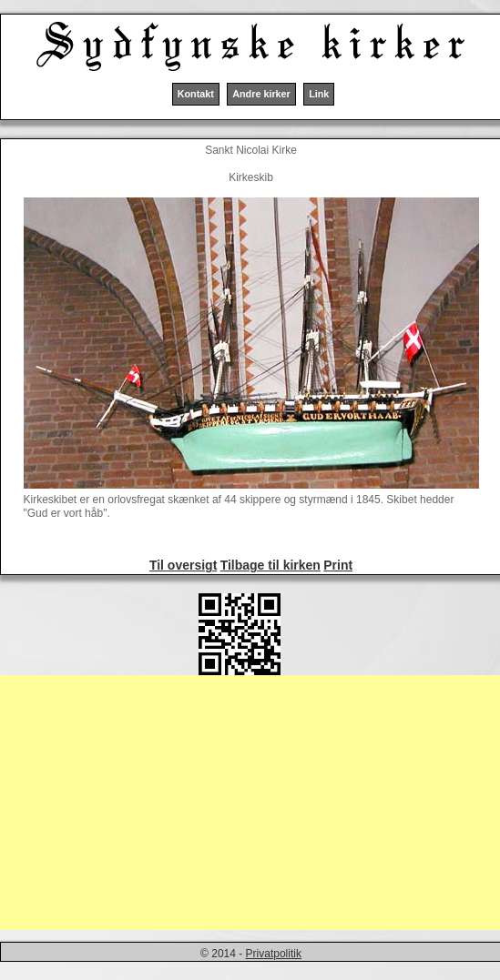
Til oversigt (183, 565)
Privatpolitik (274, 954)
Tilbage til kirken (270, 565)
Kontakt (196, 94)
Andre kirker (261, 94)
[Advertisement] (250, 803)
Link (319, 94)
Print (338, 565)
